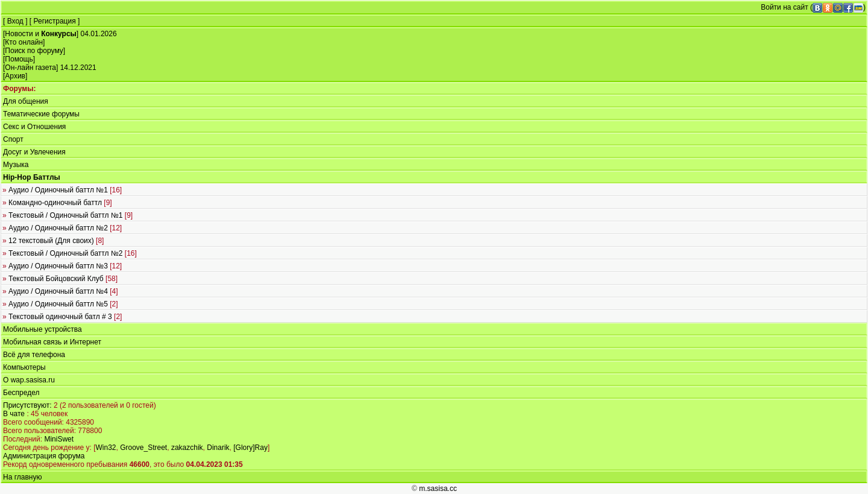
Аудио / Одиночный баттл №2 (62, 228)
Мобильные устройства (42, 329)
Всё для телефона (34, 355)
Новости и (41, 34)
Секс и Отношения (34, 127)
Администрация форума (44, 456)
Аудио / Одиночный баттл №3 (62, 266)
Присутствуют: (27, 405)
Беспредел (21, 393)
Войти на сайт (784, 7)
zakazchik (187, 448)
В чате (14, 414)
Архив (15, 76)
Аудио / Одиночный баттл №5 (60, 304)
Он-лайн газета (30, 68)
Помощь (19, 59)
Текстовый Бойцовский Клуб (60, 279)
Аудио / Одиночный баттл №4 (60, 291)
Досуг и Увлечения (34, 152)
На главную (22, 477)
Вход (15, 21)
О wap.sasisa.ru (29, 380)
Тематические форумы (41, 114)
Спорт (13, 139)
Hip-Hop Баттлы (32, 177)
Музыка (16, 165)
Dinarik (218, 448)
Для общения (26, 101)
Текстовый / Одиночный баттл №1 (68, 215)
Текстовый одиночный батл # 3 (62, 317)
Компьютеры (24, 367)
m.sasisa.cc (438, 489)
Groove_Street (143, 448)
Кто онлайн (24, 42)
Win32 (105, 448)
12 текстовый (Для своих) (53, 241)
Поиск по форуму (34, 51)
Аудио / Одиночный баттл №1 (62, 190)
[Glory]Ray (250, 448)
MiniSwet (59, 439)
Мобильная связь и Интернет (52, 342)
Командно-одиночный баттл (57, 203)
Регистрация (55, 21)
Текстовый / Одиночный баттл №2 (70, 253)
